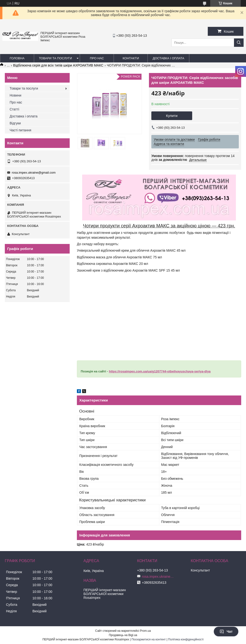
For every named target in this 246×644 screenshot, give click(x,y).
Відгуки (15, 123)
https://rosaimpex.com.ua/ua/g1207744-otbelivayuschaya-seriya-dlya (160, 371)
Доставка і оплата (168, 58)
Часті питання (20, 130)
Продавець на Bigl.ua (123, 635)
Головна (17, 58)
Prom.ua (145, 631)
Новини (15, 95)
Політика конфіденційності (186, 639)
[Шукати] (239, 43)
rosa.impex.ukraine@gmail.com (34, 173)
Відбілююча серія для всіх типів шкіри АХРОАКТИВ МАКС (58, 65)
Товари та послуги (55, 58)
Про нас (97, 58)
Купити (172, 116)
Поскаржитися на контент (148, 639)
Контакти (131, 58)
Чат (226, 632)
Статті (14, 109)
